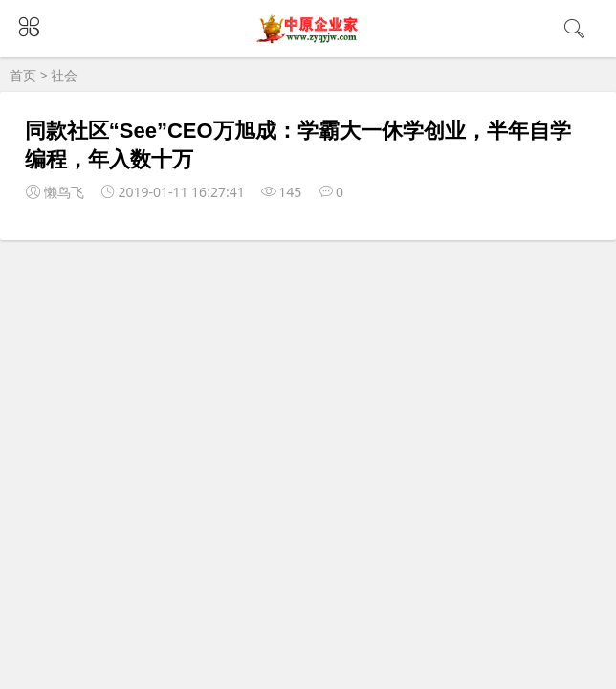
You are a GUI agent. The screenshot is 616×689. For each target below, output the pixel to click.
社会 (64, 75)
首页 (23, 75)
